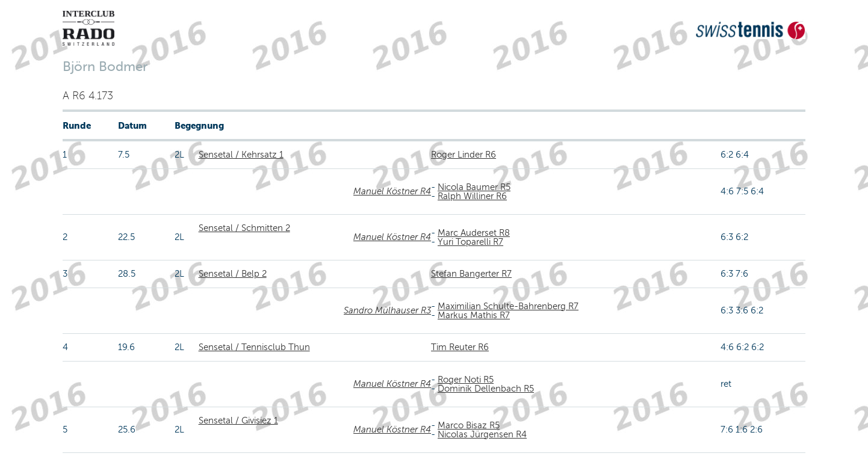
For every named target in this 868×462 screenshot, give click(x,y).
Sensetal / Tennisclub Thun (254, 347)
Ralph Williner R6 (472, 196)
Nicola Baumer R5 (474, 187)
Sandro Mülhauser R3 (387, 310)
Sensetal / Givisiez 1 (238, 420)
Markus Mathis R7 (474, 315)
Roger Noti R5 (466, 380)
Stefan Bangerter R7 (471, 274)
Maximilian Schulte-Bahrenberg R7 (508, 306)
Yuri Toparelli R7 (470, 242)
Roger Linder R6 (463, 155)
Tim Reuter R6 (460, 347)
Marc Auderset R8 (474, 233)
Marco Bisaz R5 (469, 425)
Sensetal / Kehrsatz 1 (241, 155)
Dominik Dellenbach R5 (486, 389)
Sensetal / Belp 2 (233, 274)
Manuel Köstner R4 (392, 191)
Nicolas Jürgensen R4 (482, 434)
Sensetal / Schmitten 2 (244, 228)
